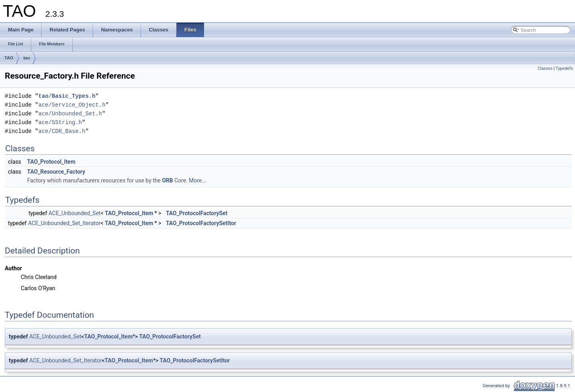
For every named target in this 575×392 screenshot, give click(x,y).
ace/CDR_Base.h (62, 131)
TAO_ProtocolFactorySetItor (201, 223)
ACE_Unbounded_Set (75, 213)
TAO (9, 58)
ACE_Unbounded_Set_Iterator (64, 223)
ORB (168, 180)
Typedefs (564, 68)
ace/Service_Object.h (72, 105)
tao (27, 58)
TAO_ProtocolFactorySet (196, 213)
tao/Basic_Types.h (67, 96)
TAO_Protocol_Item (51, 162)
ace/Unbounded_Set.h (70, 114)
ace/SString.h (60, 122)
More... (197, 180)
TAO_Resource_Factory (56, 172)
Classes (545, 68)
